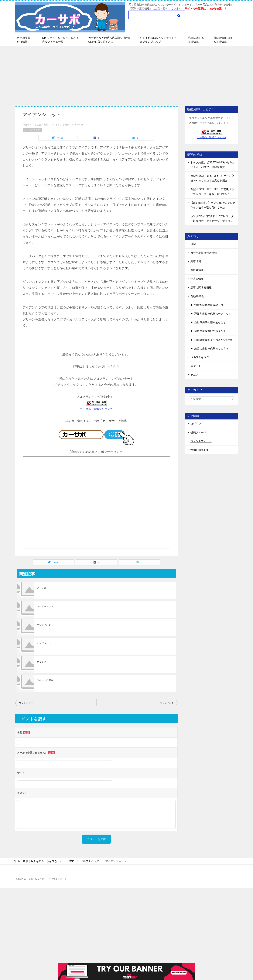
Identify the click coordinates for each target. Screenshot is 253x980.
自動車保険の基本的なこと (210, 322)
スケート (196, 366)
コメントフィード (201, 441)
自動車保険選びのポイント (210, 331)
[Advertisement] (127, 74)
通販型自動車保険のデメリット (213, 314)
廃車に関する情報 (201, 287)
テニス (194, 375)
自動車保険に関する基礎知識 (224, 40)
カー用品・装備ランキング (96, 409)
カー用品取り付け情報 (25, 40)
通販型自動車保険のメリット (211, 305)
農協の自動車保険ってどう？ (211, 349)
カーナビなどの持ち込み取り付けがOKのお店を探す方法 (109, 40)
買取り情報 (197, 270)
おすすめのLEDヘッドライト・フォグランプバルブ (160, 40)
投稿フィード (198, 432)
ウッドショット (45, 606)
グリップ (42, 662)
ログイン (196, 424)
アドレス (42, 588)
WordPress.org (199, 450)
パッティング (44, 625)
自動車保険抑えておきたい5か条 (214, 340)
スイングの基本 (45, 680)
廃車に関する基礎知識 (196, 40)
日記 (193, 244)
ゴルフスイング (32, 130)
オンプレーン (44, 643)
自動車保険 (197, 296)
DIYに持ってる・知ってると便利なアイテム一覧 (60, 40)
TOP (46, 861)
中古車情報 (197, 279)
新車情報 (196, 261)
